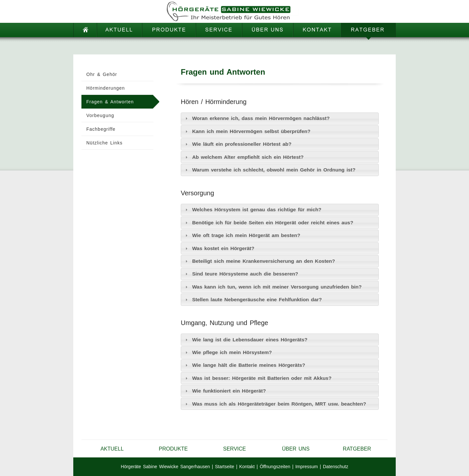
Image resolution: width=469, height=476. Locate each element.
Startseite (225, 467)
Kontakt (247, 467)
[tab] (280, 119)
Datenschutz (335, 467)
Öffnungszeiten (275, 467)
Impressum (307, 467)
